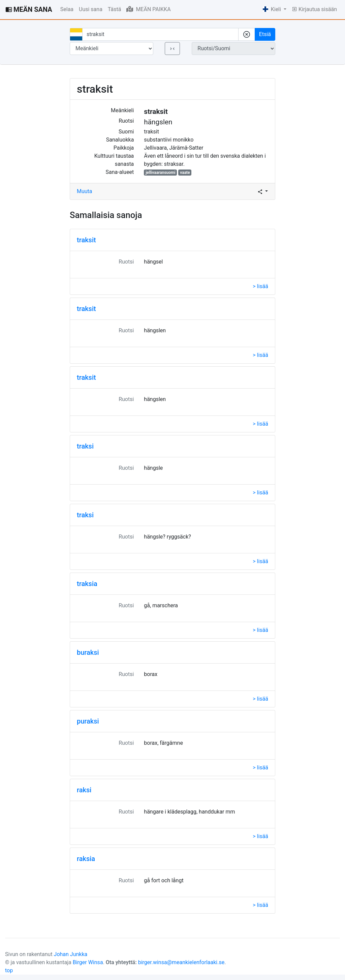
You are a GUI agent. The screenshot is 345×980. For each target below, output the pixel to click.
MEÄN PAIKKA (148, 9)
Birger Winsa (88, 962)
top (9, 970)
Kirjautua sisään (314, 9)
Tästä (115, 9)
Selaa (67, 9)
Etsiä (265, 34)
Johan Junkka (71, 954)
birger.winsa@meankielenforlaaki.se (181, 962)
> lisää (260, 286)
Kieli (273, 9)
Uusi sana (91, 9)
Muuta (85, 191)
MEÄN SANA (29, 9)
